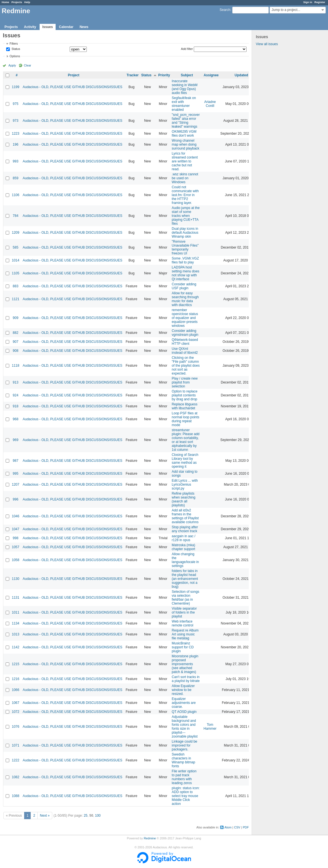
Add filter (187, 49)
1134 (16, 623)
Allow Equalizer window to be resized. (183, 690)
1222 (16, 760)
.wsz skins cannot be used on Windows (185, 178)
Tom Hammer (210, 727)
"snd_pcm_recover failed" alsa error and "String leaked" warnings (186, 121)
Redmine (150, 838)
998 (15, 538)
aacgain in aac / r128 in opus (184, 538)
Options (15, 56)
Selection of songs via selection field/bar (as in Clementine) (186, 598)
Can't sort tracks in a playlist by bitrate (186, 679)
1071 (16, 745)
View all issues (267, 44)
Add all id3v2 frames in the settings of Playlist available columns (185, 516)
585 (15, 247)
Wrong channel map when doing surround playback (186, 144)
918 (15, 406)
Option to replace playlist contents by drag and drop (185, 395)
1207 (16, 484)
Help (27, 2)
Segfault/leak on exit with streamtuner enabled (184, 104)
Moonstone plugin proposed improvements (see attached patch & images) (185, 664)
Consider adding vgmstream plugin (185, 333)
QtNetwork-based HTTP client (185, 342)
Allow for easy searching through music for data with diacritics (185, 299)
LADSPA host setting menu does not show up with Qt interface (186, 273)
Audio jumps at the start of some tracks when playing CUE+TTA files (186, 216)
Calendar (66, 27)
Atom (228, 827)
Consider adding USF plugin (184, 286)
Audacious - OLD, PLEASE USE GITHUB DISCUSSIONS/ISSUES (73, 87)
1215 (16, 664)
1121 (16, 299)
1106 (16, 195)
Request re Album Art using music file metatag (185, 634)
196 (15, 144)
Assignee (211, 75)
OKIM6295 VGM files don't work (184, 134)
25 (86, 816)
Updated (242, 75)
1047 (16, 529)
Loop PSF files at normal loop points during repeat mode (186, 419)
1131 (16, 598)
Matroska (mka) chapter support (184, 547)
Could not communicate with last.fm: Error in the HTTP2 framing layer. (185, 195)
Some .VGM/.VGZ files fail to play (185, 260)
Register (320, 2)
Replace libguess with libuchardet (185, 406)
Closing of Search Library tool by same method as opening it (185, 461)
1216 (16, 679)
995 (15, 474)
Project (74, 75)
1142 (16, 647)
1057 (16, 547)
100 (98, 816)
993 (15, 161)
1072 (16, 712)
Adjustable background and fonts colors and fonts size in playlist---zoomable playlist (185, 727)
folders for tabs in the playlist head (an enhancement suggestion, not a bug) (185, 579)
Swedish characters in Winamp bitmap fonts (184, 760)
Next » (45, 816)
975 (15, 104)
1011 (16, 612)
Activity (30, 27)
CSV (237, 827)
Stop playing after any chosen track (185, 529)
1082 (16, 777)
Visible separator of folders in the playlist (184, 612)
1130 (16, 579)
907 (15, 342)
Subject (187, 75)
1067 (16, 703)
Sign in (308, 2)
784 (15, 216)
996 (15, 499)
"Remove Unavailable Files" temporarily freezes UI (185, 247)
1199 (16, 87)
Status (15, 49)
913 (15, 382)
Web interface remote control (183, 623)
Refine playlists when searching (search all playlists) (184, 499)
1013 (16, 634)
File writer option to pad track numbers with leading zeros (184, 777)
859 (15, 178)
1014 (16, 260)
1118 (16, 366)
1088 (16, 796)
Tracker (133, 75)
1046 (16, 516)
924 (15, 395)
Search (225, 10)
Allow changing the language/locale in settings (185, 560)
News (84, 27)
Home (5, 2)
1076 (16, 727)
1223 (16, 134)
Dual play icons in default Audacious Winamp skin (185, 233)
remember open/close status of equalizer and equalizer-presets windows (185, 318)
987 (15, 461)
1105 (16, 273)
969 (15, 440)
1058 (16, 560)
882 (15, 333)
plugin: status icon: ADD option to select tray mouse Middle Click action (186, 796)
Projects (17, 2)
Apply (12, 65)
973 (15, 121)
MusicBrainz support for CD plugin (183, 647)
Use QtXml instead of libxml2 (185, 351)
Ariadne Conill (210, 104)
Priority (164, 75)
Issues (48, 27)
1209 (16, 233)
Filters (14, 43)
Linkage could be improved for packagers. (185, 745)
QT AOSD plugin (184, 712)
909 (15, 318)
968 (15, 419)
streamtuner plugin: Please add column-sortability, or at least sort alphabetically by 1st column (186, 440)
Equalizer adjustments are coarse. (184, 703)
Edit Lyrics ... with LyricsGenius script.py (185, 484)
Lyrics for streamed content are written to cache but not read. (185, 161)
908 (15, 351)
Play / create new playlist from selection (185, 382)
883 (15, 286)
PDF (246, 827)
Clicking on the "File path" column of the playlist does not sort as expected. (186, 366)
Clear (28, 65)
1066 (16, 690)
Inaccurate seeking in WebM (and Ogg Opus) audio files (185, 87)
